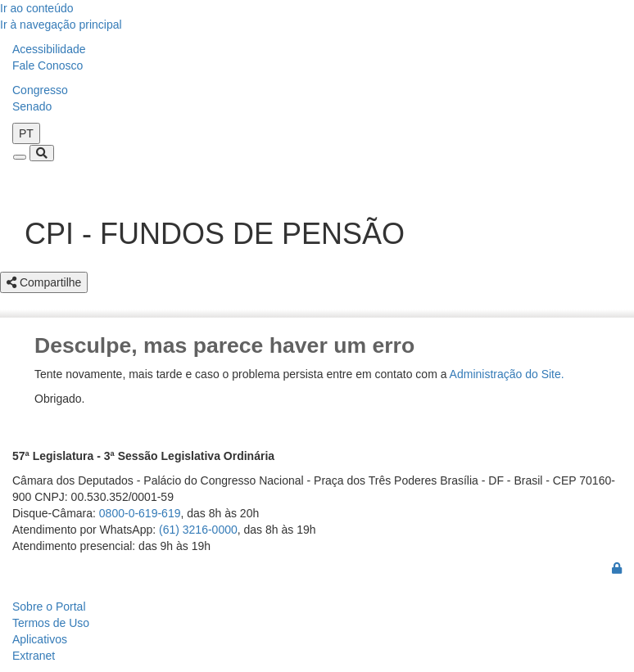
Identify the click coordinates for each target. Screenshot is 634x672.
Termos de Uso (51, 623)
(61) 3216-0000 (198, 530)
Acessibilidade (49, 49)
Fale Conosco (48, 65)
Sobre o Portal (49, 607)
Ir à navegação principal (61, 25)
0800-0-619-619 (140, 513)
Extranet (34, 656)
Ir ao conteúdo (37, 8)
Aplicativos (40, 639)
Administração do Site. (507, 374)
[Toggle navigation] (20, 157)
